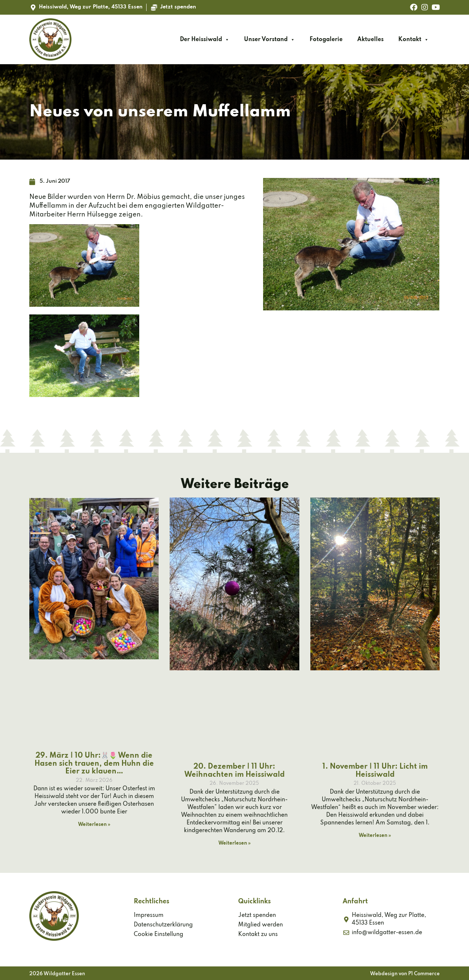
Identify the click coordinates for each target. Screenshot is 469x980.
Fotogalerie (326, 40)
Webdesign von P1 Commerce (405, 974)
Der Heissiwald (205, 40)
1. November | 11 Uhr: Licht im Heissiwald (375, 771)
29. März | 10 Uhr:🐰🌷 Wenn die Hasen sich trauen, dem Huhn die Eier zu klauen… (94, 764)
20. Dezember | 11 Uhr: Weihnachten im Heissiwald (234, 771)
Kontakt (413, 40)
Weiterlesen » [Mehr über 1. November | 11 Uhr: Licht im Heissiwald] (375, 836)
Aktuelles (370, 40)
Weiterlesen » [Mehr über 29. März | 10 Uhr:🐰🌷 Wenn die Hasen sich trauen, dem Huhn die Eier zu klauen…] (94, 825)
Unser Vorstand (269, 40)
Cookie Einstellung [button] (158, 935)
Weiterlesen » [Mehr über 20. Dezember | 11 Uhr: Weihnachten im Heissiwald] (234, 843)
